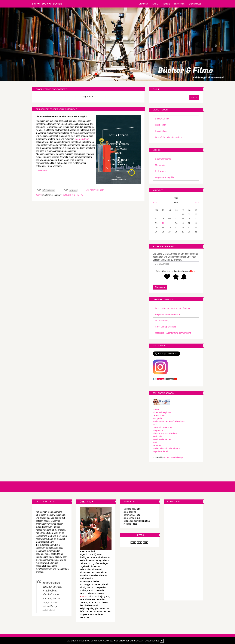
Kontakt (166, 4)
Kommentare (69, 195)
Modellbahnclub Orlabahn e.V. (167, 448)
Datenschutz (195, 4)
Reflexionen (161, 125)
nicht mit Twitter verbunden (66, 190)
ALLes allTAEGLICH (162, 427)
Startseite (143, 4)
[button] (18, 44)
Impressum (179, 4)
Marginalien (161, 165)
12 (163, 223)
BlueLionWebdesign (173, 457)
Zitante (156, 409)
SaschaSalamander (162, 439)
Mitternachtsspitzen (162, 412)
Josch (39, 195)
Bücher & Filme (162, 119)
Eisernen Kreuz (82, 139)
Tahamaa (157, 445)
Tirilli (155, 424)
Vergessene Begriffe (165, 177)
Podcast (84, 596)
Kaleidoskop (161, 131)
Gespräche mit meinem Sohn (169, 137)
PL (82, 195)
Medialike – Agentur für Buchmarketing (173, 333)
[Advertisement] (183, 552)
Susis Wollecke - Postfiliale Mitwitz (169, 421)
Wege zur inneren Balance (167, 314)
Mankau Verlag (162, 321)
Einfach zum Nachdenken (47, 4)
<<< (155, 203)
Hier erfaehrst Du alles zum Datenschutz (136, 641)
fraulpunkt (157, 436)
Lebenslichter (159, 415)
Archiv (155, 4)
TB (78, 195)
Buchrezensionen (163, 159)
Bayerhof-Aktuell (160, 451)
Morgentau (158, 430)
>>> (197, 203)
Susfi (155, 442)
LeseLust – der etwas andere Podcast (173, 308)
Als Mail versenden (95, 190)
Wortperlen (158, 418)
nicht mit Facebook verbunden (39, 190)
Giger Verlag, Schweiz (165, 327)
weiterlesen (43, 170)
